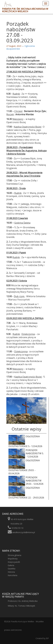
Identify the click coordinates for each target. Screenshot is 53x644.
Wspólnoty (13, 559)
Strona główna (14, 555)
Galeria (11, 565)
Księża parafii (14, 562)
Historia (11, 572)
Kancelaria (13, 575)
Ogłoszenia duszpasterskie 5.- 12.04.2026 (25, 441)
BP (47, 638)
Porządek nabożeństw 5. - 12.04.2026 (26, 453)
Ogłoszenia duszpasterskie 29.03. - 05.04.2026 (24, 467)
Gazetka (12, 569)
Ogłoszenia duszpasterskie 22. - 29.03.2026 (26, 493)
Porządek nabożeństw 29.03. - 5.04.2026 (26, 481)
